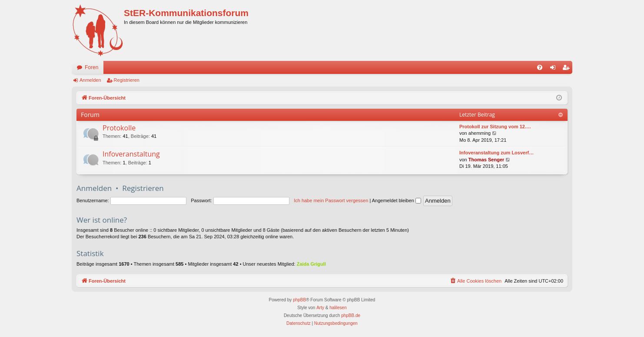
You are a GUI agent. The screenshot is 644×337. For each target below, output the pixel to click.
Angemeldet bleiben (397, 200)
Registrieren (127, 80)
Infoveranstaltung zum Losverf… (496, 153)
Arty (320, 308)
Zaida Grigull (311, 264)
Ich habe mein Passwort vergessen (331, 200)
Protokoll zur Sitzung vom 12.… (495, 127)
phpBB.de (351, 315)
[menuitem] (540, 67)
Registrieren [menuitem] (568, 69)
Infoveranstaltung (131, 154)
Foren (91, 67)
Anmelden (90, 80)
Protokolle (119, 128)
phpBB (299, 300)
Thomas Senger (486, 160)
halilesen (338, 308)
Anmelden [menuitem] (555, 69)
